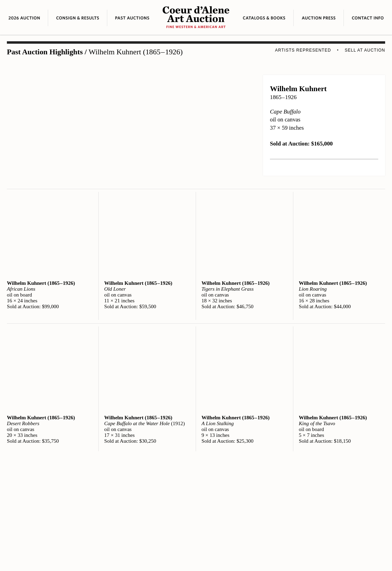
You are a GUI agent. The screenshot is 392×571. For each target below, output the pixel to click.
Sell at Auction (365, 50)
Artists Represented (303, 50)
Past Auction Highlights (45, 52)
